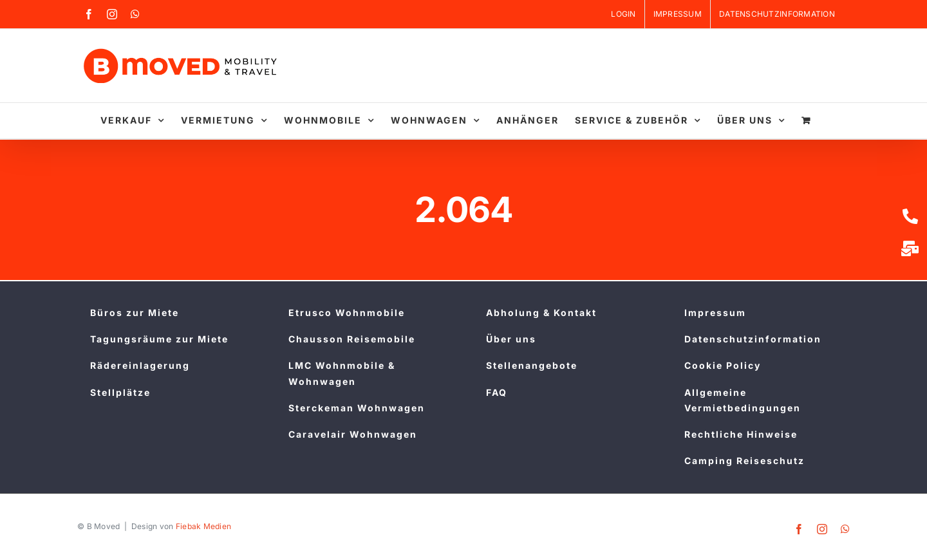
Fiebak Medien (204, 526)
